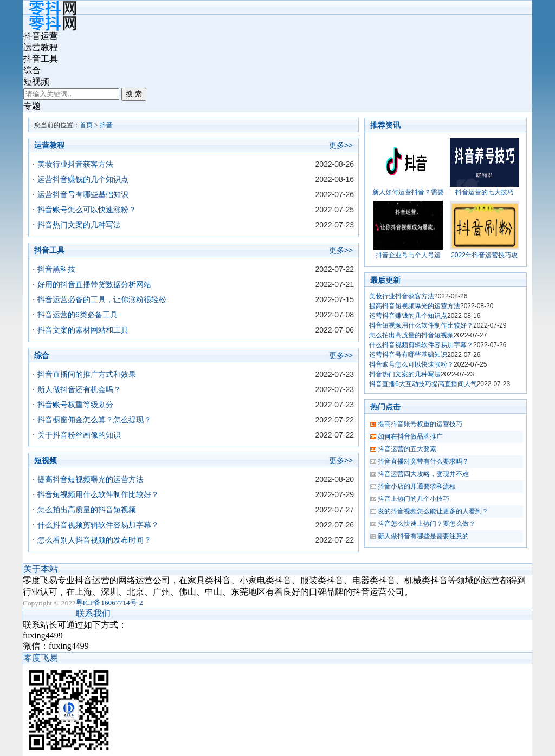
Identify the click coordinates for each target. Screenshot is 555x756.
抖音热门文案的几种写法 (79, 225)
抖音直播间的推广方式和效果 (87, 374)
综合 (32, 70)
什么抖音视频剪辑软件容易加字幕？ (98, 525)
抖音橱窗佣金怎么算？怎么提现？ (94, 420)
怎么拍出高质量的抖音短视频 (87, 510)
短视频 (36, 82)
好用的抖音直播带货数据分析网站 (94, 284)
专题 (32, 106)
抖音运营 (41, 36)
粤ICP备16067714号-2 (109, 602)
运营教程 (41, 47)
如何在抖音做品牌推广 (410, 436)
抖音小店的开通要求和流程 (417, 486)
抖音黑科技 (56, 269)
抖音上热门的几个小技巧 (414, 499)
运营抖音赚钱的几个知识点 (83, 179)
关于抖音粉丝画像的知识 (79, 435)
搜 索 (134, 94)
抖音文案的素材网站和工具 (83, 330)
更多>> (341, 145)
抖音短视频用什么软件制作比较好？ (98, 494)
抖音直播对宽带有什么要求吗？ (423, 461)
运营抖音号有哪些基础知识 (83, 194)
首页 (86, 125)
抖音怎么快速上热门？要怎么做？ (427, 524)
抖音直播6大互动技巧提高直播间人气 (423, 384)
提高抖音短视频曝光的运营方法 (91, 479)
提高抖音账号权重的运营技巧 (420, 424)
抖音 (106, 125)
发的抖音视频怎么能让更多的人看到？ (433, 511)
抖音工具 (41, 59)
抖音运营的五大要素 (407, 449)
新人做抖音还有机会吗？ (79, 389)
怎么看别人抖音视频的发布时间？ (94, 540)
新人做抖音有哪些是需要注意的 (423, 536)
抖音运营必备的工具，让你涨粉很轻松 (102, 299)
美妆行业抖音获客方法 (75, 164)
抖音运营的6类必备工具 (78, 315)
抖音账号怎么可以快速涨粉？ (87, 210)
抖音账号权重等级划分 (75, 405)
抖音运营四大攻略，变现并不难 (423, 474)
